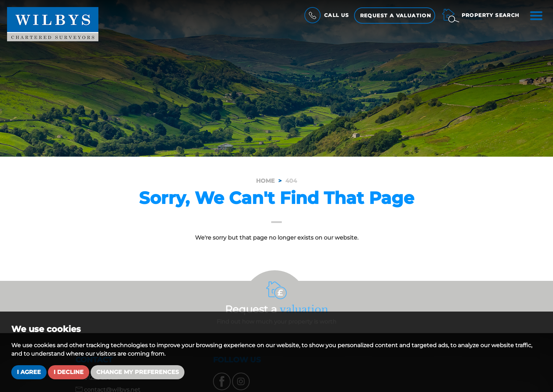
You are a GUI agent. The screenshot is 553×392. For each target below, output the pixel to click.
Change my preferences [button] (138, 372)
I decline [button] (69, 372)
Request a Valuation (396, 16)
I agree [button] (29, 372)
